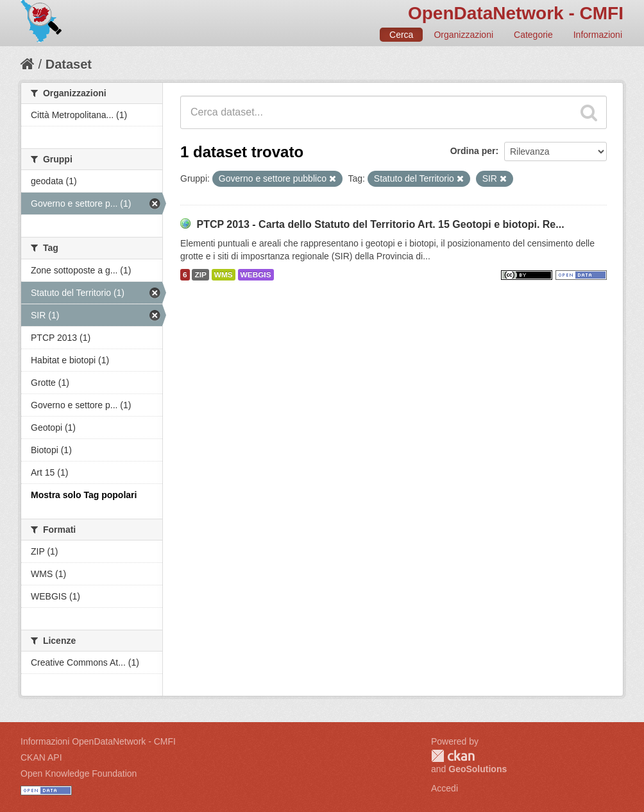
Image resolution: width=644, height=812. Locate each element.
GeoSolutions (478, 769)
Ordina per (473, 151)
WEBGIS (256, 275)
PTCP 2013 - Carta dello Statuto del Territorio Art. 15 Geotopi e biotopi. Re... (380, 224)
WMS (224, 275)
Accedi (445, 788)
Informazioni (598, 35)
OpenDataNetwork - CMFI (516, 13)
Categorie (533, 35)
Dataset (69, 64)
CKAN (453, 756)
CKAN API (41, 757)
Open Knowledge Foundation (79, 773)
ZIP (200, 275)
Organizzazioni (463, 35)
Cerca (401, 35)
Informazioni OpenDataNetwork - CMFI (98, 741)
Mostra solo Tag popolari (84, 495)
